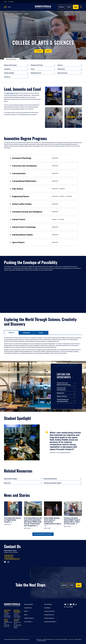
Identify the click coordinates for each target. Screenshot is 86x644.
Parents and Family (28, 604)
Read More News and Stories (43, 534)
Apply (48, 51)
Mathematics (61, 393)
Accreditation (47, 608)
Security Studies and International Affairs (63, 400)
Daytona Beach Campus (11, 479)
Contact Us (7, 77)
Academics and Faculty (16, 14)
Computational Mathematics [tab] (44, 181)
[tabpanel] (43, 345)
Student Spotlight (9, 73)
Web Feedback (78, 639)
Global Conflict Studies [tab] (44, 204)
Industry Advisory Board (50, 479)
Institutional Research (49, 618)
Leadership (7, 69)
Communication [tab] (44, 173)
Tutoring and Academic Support (52, 483)
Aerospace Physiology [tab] (44, 158)
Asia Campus (17, 619)
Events (33, 69)
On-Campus (11, 2)
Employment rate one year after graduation (53, 119)
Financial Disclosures (49, 615)
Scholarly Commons (29, 618)
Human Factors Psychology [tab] (44, 227)
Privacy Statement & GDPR (61, 639)
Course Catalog (28, 622)
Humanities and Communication (61, 389)
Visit (69, 7)
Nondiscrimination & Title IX (49, 639)
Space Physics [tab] (44, 242)
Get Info (62, 7)
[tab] (11, 332)
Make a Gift (7, 483)
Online (5, 2)
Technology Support (42, 641)
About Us (60, 65)
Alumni (26, 611)
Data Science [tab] (44, 189)
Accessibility (39, 639)
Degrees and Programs (10, 65)
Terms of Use (71, 639)
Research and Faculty (37, 65)
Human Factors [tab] (44, 219)
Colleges (26, 14)
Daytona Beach (10, 93)
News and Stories (62, 73)
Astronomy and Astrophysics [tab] (44, 166)
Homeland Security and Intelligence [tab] (44, 212)
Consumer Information (49, 611)
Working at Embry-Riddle (50, 622)
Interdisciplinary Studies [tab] (44, 235)
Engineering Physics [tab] (44, 196)
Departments (61, 69)
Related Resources (36, 73)
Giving (26, 615)
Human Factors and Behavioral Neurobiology (64, 384)
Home (6, 14)
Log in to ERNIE (69, 607)
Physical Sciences (62, 396)
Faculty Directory (28, 608)
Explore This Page (11, 59)
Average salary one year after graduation (73, 119)
